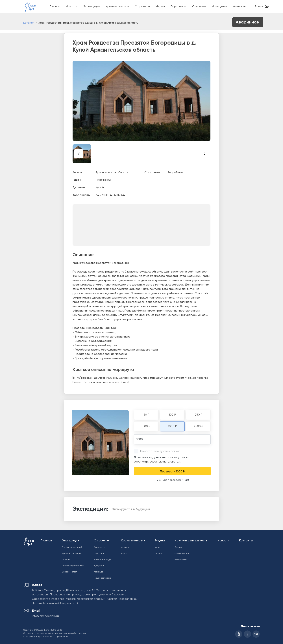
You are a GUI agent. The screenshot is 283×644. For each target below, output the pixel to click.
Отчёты (66, 560)
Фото (158, 547)
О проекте (142, 7)
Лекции (178, 547)
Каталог (29, 23)
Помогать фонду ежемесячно (160, 451)
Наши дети (219, 7)
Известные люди (102, 560)
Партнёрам (178, 7)
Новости (72, 7)
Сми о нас (99, 554)
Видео (158, 554)
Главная (55, 7)
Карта (124, 554)
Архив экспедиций (71, 554)
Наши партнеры (102, 578)
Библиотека (181, 560)
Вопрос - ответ (70, 572)
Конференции (182, 554)
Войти (259, 7)
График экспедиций (72, 547)
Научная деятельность (191, 541)
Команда (99, 572)
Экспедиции (92, 7)
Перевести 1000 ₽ (172, 472)
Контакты (239, 7)
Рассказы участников (73, 566)
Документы (100, 566)
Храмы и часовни (117, 7)
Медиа (160, 7)
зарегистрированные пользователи (158, 462)
